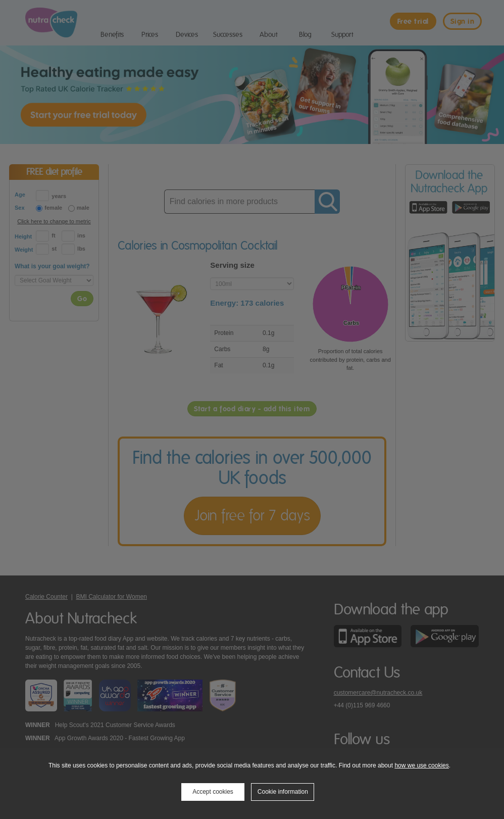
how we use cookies (421, 765)
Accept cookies (213, 792)
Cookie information (283, 792)
